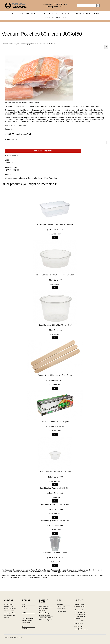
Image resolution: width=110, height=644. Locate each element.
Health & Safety (49, 13)
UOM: (7, 160)
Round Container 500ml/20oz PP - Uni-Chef (55, 325)
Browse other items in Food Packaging (42, 178)
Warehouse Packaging (55, 18)
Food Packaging (28, 13)
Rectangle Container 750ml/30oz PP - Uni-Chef (55, 225)
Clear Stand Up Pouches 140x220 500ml (55, 504)
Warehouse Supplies (46, 620)
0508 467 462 (60, 4)
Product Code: (12, 167)
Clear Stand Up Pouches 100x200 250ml (55, 488)
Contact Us (48, 4)
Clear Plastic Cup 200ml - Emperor (55, 553)
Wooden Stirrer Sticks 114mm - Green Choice (55, 375)
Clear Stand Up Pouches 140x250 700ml (55, 521)
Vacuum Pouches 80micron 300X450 (43, 44)
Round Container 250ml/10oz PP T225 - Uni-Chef (55, 275)
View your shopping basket (15, 178)
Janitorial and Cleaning (87, 13)
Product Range (13, 44)
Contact (24, 612)
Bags (13, 13)
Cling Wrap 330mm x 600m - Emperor (55, 422)
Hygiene (66, 13)
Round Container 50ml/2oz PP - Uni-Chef (55, 472)
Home (5, 44)
